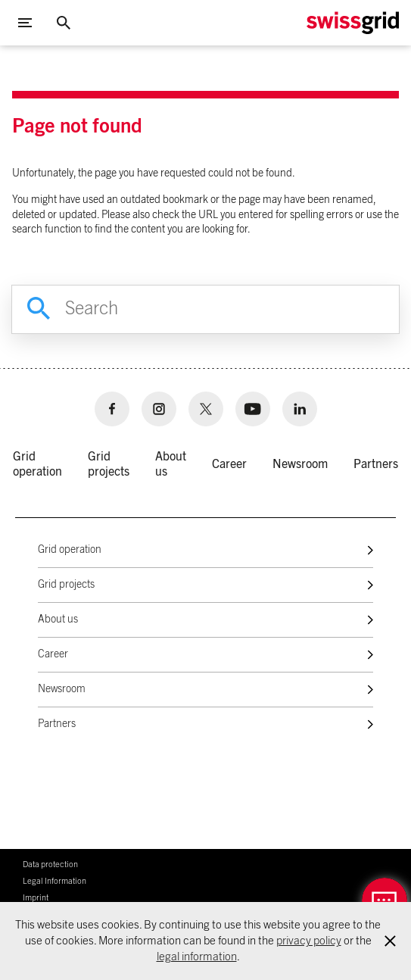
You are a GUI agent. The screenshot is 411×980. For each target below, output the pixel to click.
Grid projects (66, 585)
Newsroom (62, 689)
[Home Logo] (353, 23)
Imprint (36, 898)
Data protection (50, 865)
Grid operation (70, 550)
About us (58, 620)
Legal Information (54, 881)
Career (53, 654)
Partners (57, 724)
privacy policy (309, 941)
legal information (197, 957)
